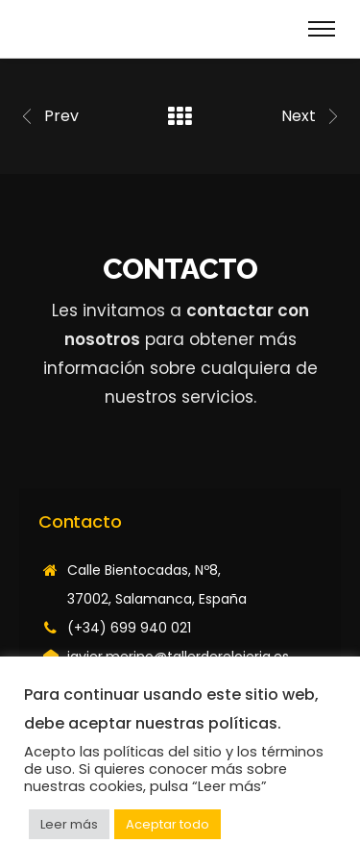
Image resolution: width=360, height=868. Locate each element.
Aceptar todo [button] (168, 824)
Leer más (69, 824)
